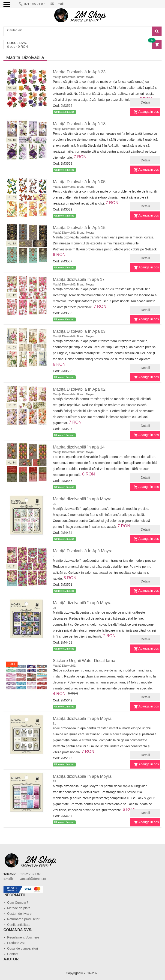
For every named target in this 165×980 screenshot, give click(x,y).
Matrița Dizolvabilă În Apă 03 (79, 331)
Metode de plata (19, 908)
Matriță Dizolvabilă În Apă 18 (79, 124)
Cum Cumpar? (18, 903)
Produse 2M (16, 943)
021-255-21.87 (30, 874)
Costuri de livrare (19, 914)
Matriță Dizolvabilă (64, 666)
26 (54, 504)
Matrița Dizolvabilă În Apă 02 (79, 389)
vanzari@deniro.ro (33, 879)
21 (54, 556)
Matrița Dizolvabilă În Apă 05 (79, 182)
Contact (13, 954)
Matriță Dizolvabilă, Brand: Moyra (73, 77)
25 (54, 608)
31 (54, 724)
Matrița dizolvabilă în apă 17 (79, 279)
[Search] (157, 31)
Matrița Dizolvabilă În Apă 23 (79, 72)
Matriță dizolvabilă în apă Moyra (82, 499)
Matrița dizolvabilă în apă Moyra (82, 776)
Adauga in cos (149, 112)
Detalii (145, 102)
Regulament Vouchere (23, 937)
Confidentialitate (19, 925)
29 (54, 781)
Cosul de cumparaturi (22, 948)
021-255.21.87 (32, 4)
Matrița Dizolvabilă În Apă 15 (79, 228)
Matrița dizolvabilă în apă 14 (79, 447)
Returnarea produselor (23, 919)
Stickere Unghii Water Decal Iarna (84, 661)
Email (57, 4)
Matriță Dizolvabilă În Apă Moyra (83, 551)
